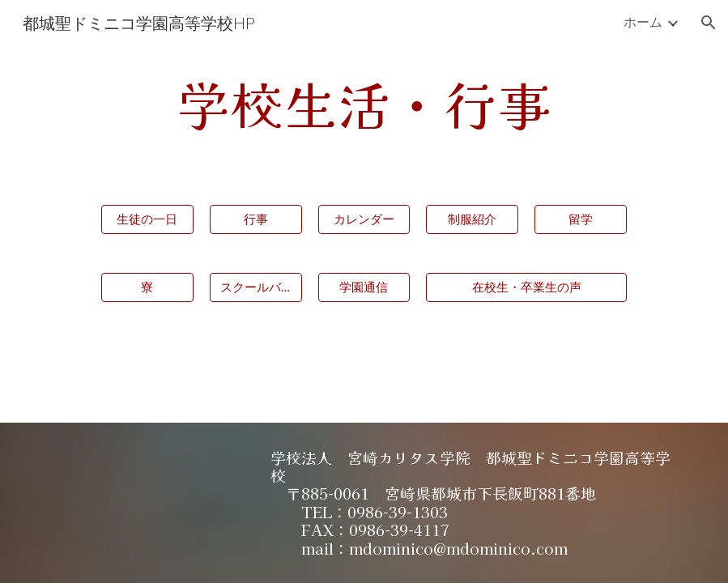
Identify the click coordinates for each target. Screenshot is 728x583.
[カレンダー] (364, 219)
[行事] (256, 219)
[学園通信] (364, 287)
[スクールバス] (256, 287)
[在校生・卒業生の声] (526, 287)
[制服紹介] (472, 219)
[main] (364, 104)
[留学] (581, 219)
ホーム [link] (643, 21)
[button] (709, 23)
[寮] (147, 287)
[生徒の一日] (147, 219)
